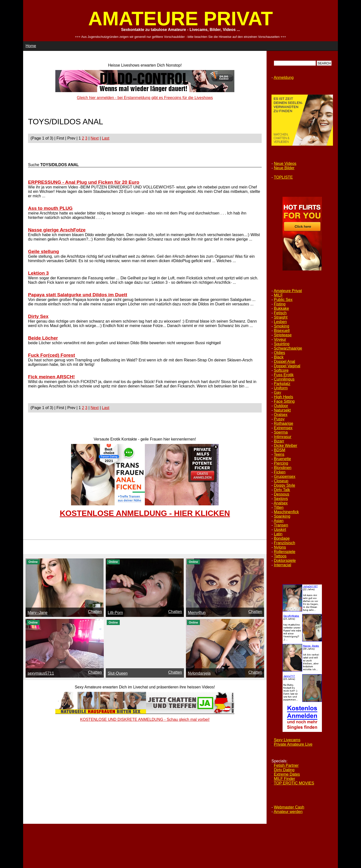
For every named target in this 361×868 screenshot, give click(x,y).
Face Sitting (284, 401)
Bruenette (282, 459)
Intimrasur (283, 437)
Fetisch (280, 313)
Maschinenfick (286, 512)
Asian (279, 521)
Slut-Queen (118, 673)
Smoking (282, 326)
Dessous (282, 494)
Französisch (285, 543)
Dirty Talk (282, 490)
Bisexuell (282, 331)
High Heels (284, 397)
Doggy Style (285, 485)
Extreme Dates (287, 774)
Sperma (281, 432)
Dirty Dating (284, 770)
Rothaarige (284, 423)
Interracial (283, 565)
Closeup (281, 481)
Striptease (283, 335)
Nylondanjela (199, 673)
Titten (278, 507)
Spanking (282, 516)
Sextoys (281, 499)
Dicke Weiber (286, 446)
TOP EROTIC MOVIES (294, 783)
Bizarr (279, 441)
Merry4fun (197, 613)
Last (105, 138)
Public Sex (283, 300)
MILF (278, 295)
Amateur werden (288, 812)
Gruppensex (285, 477)
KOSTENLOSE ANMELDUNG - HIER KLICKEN (145, 513)
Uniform (281, 388)
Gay (278, 392)
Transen (281, 525)
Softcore (281, 370)
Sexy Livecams (287, 740)
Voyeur (280, 339)
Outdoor (281, 406)
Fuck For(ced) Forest (52, 355)
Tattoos (280, 556)
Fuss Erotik (284, 375)
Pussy (279, 419)
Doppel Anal (285, 362)
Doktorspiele (285, 561)
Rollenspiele (285, 552)
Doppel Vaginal (287, 366)
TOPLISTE (283, 177)
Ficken (280, 472)
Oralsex (281, 415)
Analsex (281, 503)
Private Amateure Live (293, 744)
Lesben (280, 322)
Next (95, 138)
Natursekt (282, 410)
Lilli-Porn (115, 613)
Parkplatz (282, 384)
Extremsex (283, 428)
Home (31, 46)
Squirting (282, 344)
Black (279, 357)
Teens (279, 454)
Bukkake (281, 308)
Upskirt (280, 530)
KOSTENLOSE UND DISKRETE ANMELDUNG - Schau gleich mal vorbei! (145, 719)
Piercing (281, 463)
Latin (278, 534)
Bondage (282, 538)
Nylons (280, 547)
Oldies (279, 353)
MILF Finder (285, 779)
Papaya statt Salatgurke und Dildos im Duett (78, 295)
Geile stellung (44, 251)
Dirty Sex (38, 316)
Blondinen (283, 468)
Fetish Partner (286, 765)
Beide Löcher (43, 338)
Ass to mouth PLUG (50, 208)
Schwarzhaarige (288, 348)
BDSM (280, 450)
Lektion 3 (38, 273)
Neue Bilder (284, 168)
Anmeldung (284, 78)
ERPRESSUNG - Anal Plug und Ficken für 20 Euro (84, 182)
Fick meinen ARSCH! (51, 377)
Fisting (280, 304)
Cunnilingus (284, 379)
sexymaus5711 (41, 673)
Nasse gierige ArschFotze (57, 230)
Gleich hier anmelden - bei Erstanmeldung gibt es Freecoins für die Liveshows (145, 98)
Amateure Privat (288, 291)
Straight (281, 317)
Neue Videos (285, 164)
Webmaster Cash (289, 807)
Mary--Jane (38, 613)
